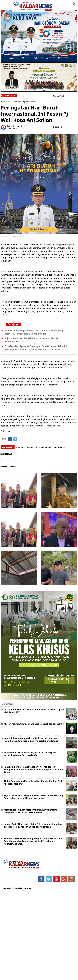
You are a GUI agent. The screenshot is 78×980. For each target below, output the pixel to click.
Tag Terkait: (8, 447)
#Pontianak (59, 447)
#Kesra (30, 447)
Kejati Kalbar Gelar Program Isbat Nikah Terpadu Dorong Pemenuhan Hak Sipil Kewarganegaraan (33, 797)
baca (56, 127)
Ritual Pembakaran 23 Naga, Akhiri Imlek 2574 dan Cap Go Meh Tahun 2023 (34, 711)
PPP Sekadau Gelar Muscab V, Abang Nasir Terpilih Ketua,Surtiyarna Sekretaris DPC (30, 754)
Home (3, 102)
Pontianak (34, 102)
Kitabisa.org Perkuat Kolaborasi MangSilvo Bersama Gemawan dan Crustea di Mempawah (31, 811)
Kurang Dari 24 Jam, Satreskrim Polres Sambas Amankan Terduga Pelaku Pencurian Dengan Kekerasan (33, 825)
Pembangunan (23, 102)
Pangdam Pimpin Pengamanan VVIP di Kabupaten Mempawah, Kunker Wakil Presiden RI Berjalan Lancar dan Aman (34, 770)
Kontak (28, 888)
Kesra (15, 102)
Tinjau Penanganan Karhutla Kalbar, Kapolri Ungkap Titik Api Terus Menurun (33, 782)
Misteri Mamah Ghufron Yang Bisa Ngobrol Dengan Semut (34, 724)
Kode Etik (17, 888)
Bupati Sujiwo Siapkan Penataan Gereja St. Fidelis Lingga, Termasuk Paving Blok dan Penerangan (35, 332)
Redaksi (7, 888)
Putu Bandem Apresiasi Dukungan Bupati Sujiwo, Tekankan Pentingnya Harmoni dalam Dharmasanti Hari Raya (36, 348)
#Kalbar (20, 447)
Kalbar (9, 102)
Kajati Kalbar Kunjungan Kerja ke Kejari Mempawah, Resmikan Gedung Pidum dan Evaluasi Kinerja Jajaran (31, 740)
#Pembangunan (44, 447)
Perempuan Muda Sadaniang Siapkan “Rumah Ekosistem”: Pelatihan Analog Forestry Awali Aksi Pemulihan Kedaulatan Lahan (34, 841)
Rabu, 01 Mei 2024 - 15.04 (16, 128)
